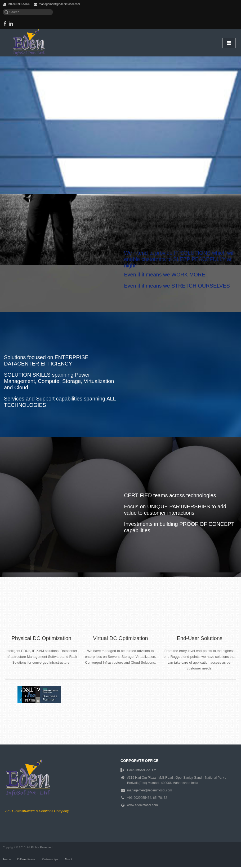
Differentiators (26, 860)
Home (7, 860)
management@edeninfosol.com (59, 4)
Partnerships (50, 860)
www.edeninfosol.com (142, 805)
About (68, 860)
